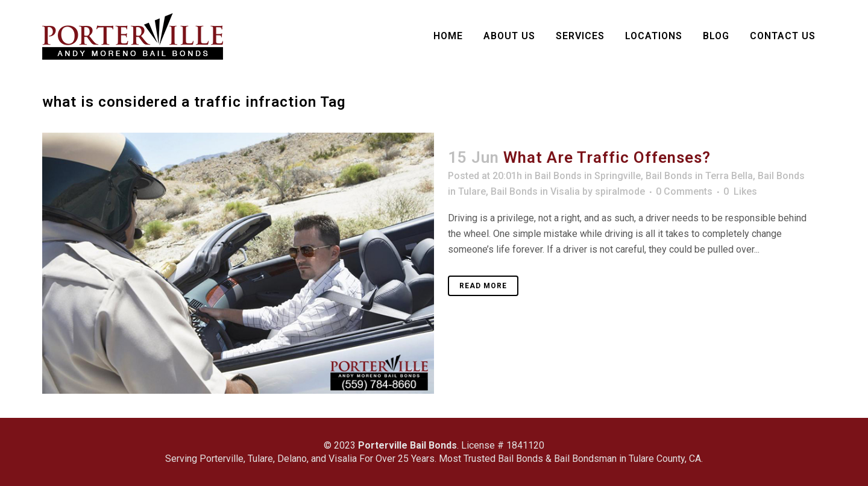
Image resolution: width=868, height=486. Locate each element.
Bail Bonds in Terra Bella (699, 176)
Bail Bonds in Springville (588, 176)
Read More (483, 286)
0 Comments (684, 191)
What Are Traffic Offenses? (607, 157)
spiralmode (620, 191)
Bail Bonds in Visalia (535, 191)
